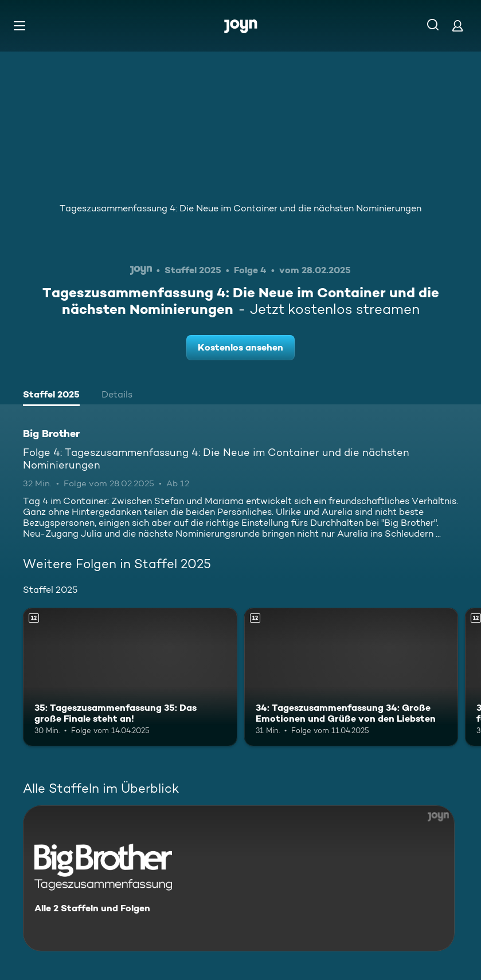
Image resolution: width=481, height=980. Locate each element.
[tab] (51, 396)
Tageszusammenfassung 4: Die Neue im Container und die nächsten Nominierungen (240, 208)
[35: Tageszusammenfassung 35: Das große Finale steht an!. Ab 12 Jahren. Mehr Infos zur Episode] (130, 677)
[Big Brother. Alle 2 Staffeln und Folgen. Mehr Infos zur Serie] (239, 878)
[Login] (457, 25)
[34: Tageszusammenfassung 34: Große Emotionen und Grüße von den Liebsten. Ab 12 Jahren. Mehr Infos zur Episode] (351, 677)
